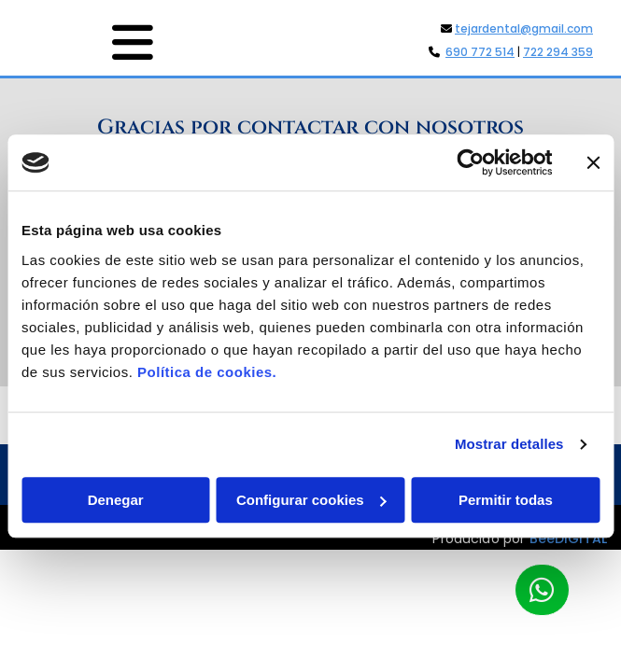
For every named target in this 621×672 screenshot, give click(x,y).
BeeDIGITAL (569, 552)
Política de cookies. (207, 372)
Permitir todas (506, 500)
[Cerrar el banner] (593, 162)
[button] (88, 42)
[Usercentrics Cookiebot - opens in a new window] (470, 162)
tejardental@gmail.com (524, 28)
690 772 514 (480, 52)
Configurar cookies (311, 500)
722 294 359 (558, 52)
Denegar (116, 500)
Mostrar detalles (509, 444)
